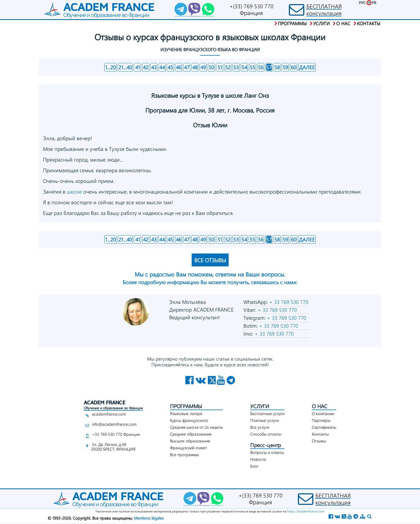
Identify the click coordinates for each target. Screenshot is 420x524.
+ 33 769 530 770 (288, 302)
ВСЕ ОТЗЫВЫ (210, 260)
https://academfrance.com (306, 511)
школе (75, 192)
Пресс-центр (266, 445)
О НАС (320, 406)
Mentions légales (149, 518)
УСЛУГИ (260, 406)
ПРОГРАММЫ (186, 406)
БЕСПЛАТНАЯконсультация (324, 10)
